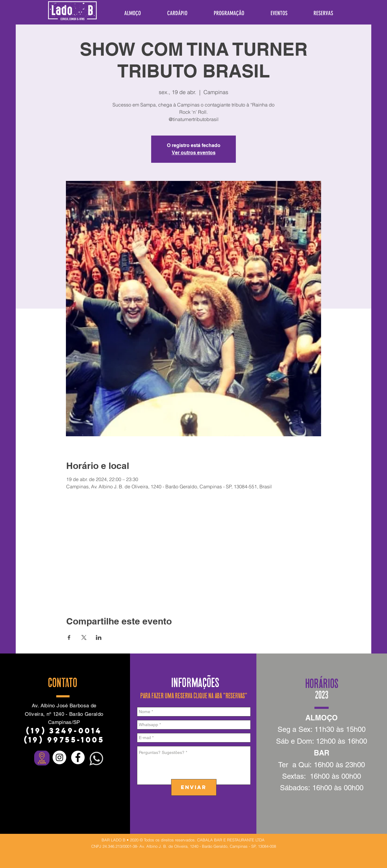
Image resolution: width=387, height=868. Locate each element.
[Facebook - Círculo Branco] (78, 757)
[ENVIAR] (194, 787)
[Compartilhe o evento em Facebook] (69, 637)
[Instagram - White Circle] (59, 757)
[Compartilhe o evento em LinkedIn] (99, 637)
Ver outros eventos (194, 153)
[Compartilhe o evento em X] (84, 637)
